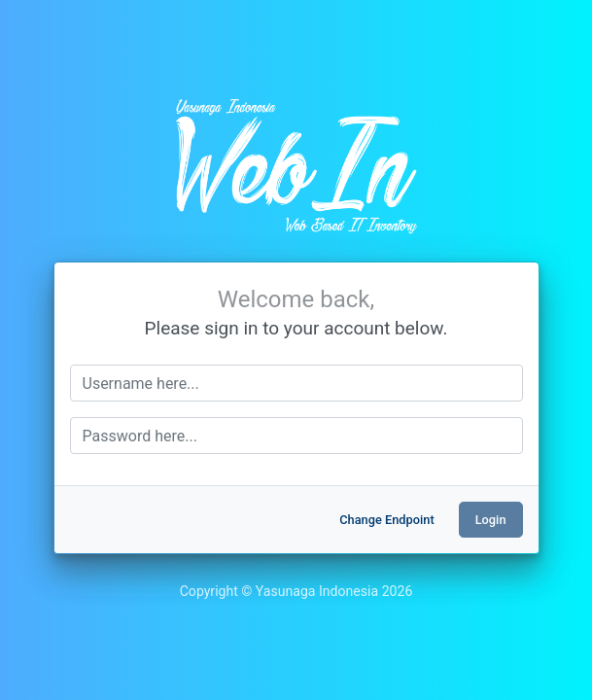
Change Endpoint (386, 520)
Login (491, 520)
